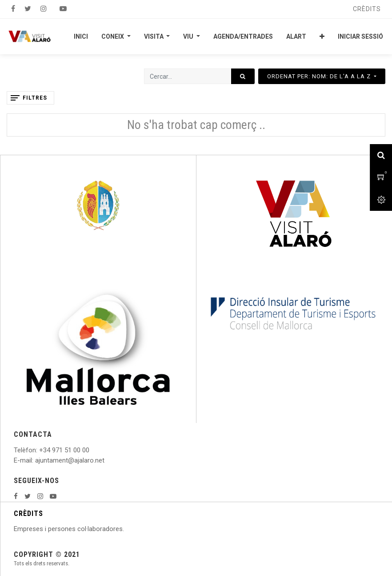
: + (40, 450)
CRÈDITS (28, 514)
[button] (322, 36)
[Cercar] (243, 76)
